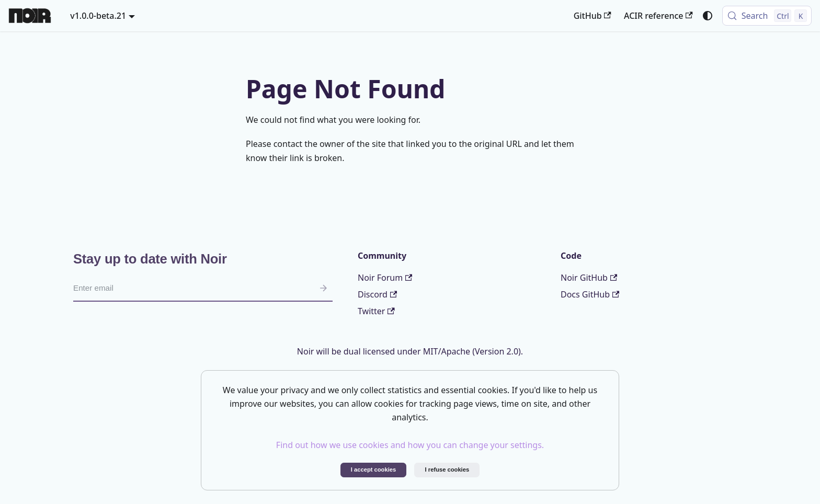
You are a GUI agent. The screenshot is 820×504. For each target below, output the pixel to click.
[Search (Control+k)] (767, 16)
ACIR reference (658, 16)
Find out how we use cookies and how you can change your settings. (410, 445)
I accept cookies (373, 469)
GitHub (593, 16)
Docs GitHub (590, 294)
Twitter (376, 311)
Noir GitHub (589, 278)
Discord (377, 294)
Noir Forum (385, 278)
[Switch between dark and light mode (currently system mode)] (708, 16)
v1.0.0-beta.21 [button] (98, 16)
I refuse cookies (447, 469)
